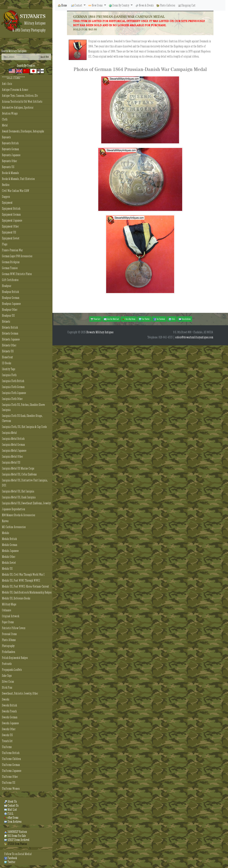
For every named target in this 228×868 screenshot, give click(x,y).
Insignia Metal (9, 433)
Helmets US (8, 351)
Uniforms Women (11, 789)
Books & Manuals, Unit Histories (18, 179)
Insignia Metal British (13, 439)
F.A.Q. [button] (172, 319)
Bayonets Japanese (11, 155)
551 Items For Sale (15, 836)
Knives (5, 521)
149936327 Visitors (16, 832)
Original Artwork (11, 616)
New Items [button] (96, 5)
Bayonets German (10, 149)
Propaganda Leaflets (12, 670)
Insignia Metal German (13, 445)
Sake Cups (7, 676)
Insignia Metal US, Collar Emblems (19, 474)
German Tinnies (10, 268)
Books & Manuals (10, 173)
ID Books (7, 363)
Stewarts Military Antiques (100, 332)
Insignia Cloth (9, 375)
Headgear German (11, 298)
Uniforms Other (10, 777)
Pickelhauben (8, 652)
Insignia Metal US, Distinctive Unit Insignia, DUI (25, 483)
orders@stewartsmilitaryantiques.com (194, 337)
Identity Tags (9, 369)
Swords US (7, 735)
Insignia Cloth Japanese (14, 393)
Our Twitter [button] (144, 319)
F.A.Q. (9, 814)
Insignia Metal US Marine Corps (18, 468)
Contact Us (11, 805)
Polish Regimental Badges (15, 658)
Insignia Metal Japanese (14, 451)
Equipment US (9, 232)
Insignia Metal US (11, 462)
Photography (8, 646)
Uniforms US (9, 783)
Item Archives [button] (185, 319)
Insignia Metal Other (12, 456)
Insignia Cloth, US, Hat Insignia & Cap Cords (24, 427)
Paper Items (8, 622)
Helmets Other (9, 345)
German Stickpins (11, 262)
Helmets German (10, 333)
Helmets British (10, 327)
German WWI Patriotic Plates (17, 274)
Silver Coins (8, 682)
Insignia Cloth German (13, 387)
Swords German (10, 717)
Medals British (9, 539)
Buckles (6, 185)
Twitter (10, 862)
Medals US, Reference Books (16, 598)
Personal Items (9, 634)
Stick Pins (7, 687)
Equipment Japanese (12, 220)
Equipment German (11, 214)
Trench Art (7, 741)
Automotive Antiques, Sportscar (18, 107)
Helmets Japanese (11, 339)
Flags (5, 244)
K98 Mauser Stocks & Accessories (19, 515)
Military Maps (9, 604)
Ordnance (7, 610)
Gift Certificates (10, 280)
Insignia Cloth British (13, 381)
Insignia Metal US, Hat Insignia (18, 491)
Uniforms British (11, 753)
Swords (6, 699)
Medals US (7, 569)
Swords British (9, 705)
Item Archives (13, 822)
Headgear (7, 286)
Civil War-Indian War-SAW (16, 191)
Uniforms (7, 747)
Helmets (6, 321)
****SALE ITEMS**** (13, 78)
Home (62, 5)
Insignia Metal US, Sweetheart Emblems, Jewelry (26, 503)
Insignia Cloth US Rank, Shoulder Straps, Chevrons (22, 418)
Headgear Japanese (11, 304)
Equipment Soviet (11, 238)
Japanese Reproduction (13, 509)
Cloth (5, 119)
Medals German (10, 545)
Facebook (11, 858)
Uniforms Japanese (12, 771)
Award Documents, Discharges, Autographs (23, 131)
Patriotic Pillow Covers (14, 628)
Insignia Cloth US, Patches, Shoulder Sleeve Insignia (23, 407)
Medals (6, 533)
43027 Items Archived (17, 840)
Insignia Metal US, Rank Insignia (19, 497)
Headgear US (8, 316)
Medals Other (9, 557)
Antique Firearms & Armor (15, 90)
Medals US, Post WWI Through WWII (21, 580)
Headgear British (10, 292)
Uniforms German (11, 765)
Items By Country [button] (119, 5)
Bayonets (6, 137)
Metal (5, 125)
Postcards (7, 664)
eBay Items (11, 818)
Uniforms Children (11, 759)
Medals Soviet (9, 563)
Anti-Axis (7, 84)
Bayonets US (8, 167)
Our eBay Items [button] (129, 319)
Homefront (7, 357)
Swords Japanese (10, 723)
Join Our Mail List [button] (111, 319)
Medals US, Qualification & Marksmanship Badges (27, 592)
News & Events (145, 5)
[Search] (20, 57)
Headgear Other (10, 310)
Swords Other (9, 729)
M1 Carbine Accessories (14, 527)
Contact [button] (77, 5)
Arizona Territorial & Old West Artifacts (22, 102)
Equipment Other (10, 226)
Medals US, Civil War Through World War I (23, 574)
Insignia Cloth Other (12, 399)
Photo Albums (9, 640)
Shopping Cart (187, 5)
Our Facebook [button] (159, 319)
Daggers (6, 197)
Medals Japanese (10, 551)
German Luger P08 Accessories (17, 256)
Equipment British (11, 209)
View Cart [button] (95, 319)
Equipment (7, 203)
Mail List (11, 810)
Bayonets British (10, 143)
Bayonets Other (9, 161)
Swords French (9, 711)
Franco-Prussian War (12, 250)
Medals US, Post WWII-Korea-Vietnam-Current (25, 586)
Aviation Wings (10, 113)
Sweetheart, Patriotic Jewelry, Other (20, 693)
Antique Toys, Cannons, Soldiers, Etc (20, 96)
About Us (10, 801)
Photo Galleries (166, 5)
